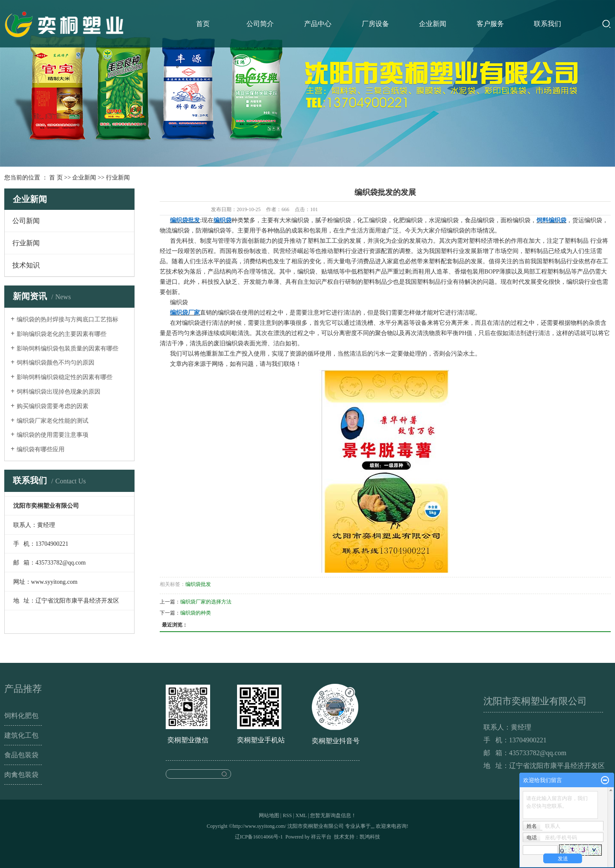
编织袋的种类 (196, 613)
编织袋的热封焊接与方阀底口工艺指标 (67, 319)
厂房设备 (375, 24)
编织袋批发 (198, 584)
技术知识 (26, 265)
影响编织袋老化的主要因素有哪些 (61, 334)
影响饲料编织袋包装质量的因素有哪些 (67, 349)
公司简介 (260, 24)
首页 (203, 24)
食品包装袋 (21, 755)
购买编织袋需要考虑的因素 (53, 406)
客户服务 (490, 24)
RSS (287, 815)
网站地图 (269, 815)
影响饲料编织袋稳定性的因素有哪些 (64, 377)
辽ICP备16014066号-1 (259, 837)
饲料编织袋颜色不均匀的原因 (56, 363)
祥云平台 (321, 837)
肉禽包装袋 (21, 775)
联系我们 (548, 24)
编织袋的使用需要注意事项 (53, 435)
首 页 (56, 178)
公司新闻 (26, 221)
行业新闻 (118, 178)
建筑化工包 (21, 735)
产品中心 (318, 24)
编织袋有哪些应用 (41, 449)
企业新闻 (433, 24)
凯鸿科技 (370, 837)
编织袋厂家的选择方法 (206, 602)
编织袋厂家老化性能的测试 (53, 421)
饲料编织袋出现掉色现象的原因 (59, 392)
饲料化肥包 (21, 716)
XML (301, 815)
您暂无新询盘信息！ (333, 815)
